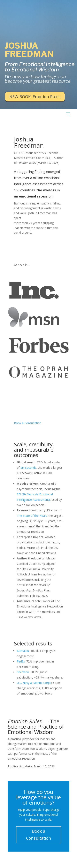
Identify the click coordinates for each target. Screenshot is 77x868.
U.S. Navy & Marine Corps (34, 683)
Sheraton (23, 672)
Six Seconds (28, 468)
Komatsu (23, 651)
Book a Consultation (28, 423)
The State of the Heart (32, 516)
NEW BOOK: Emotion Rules (35, 97)
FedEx (21, 661)
